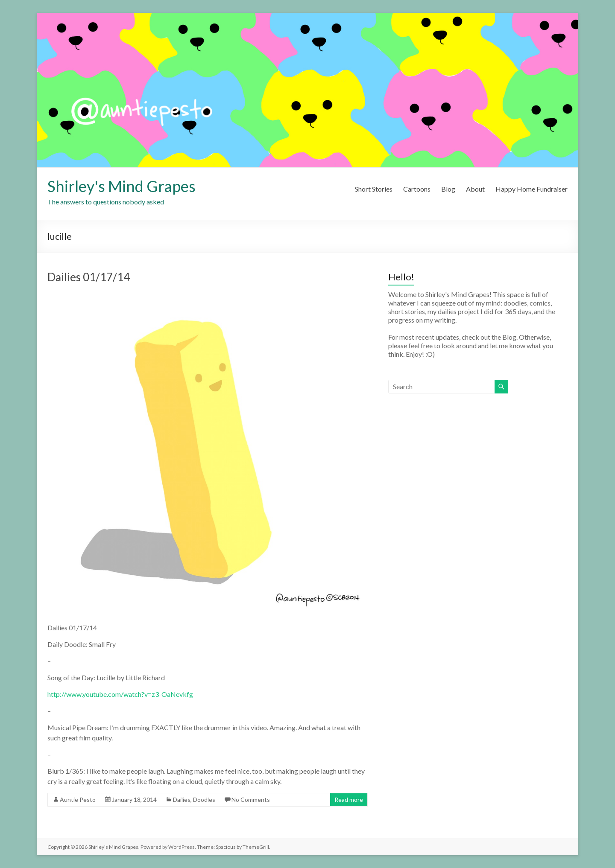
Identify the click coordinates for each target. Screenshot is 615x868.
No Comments (251, 800)
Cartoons (417, 189)
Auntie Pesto (78, 800)
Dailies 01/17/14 (89, 277)
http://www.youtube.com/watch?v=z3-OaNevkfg (120, 694)
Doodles (204, 800)
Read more (349, 800)
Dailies (182, 800)
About (475, 189)
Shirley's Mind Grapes (122, 186)
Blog (448, 189)
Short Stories (374, 189)
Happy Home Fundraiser (532, 189)
